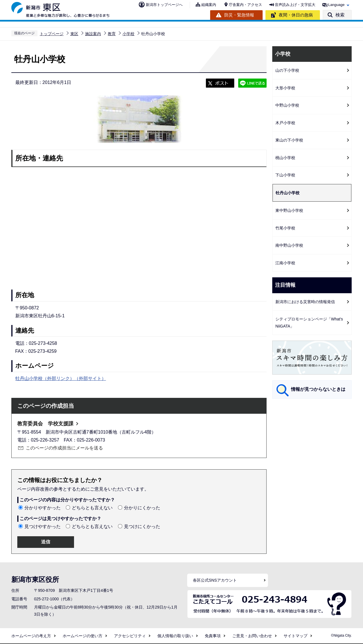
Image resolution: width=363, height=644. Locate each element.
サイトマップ (296, 636)
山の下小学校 (287, 70)
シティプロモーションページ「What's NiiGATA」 (309, 323)
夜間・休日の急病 (296, 15)
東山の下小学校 (289, 140)
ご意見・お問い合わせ (252, 636)
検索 (340, 15)
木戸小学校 (285, 123)
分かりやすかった (43, 508)
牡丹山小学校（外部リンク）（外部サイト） (61, 378)
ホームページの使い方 (83, 636)
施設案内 (93, 34)
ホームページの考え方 (31, 636)
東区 (74, 34)
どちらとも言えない (92, 508)
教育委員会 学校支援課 (45, 424)
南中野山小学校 (289, 245)
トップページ (52, 34)
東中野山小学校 (289, 210)
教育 (112, 34)
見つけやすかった (43, 526)
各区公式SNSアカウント (215, 580)
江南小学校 (285, 263)
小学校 (128, 34)
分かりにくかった (142, 508)
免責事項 (213, 636)
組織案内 (209, 5)
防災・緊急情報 (239, 15)
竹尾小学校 (285, 228)
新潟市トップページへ (164, 5)
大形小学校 (285, 88)
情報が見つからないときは (318, 389)
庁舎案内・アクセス (245, 5)
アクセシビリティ (130, 636)
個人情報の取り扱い (175, 636)
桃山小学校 (285, 158)
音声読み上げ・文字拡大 (295, 5)
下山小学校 (285, 175)
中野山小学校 (287, 105)
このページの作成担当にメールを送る (64, 448)
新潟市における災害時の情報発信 (305, 302)
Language (336, 5)
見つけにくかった (142, 526)
